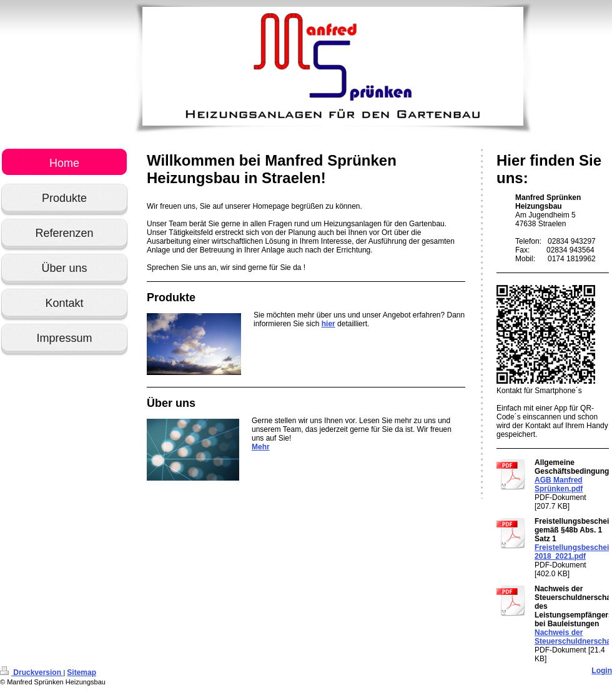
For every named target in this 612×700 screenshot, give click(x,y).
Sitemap (81, 672)
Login (602, 671)
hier (328, 324)
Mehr (261, 447)
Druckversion (32, 672)
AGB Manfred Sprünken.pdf (559, 484)
